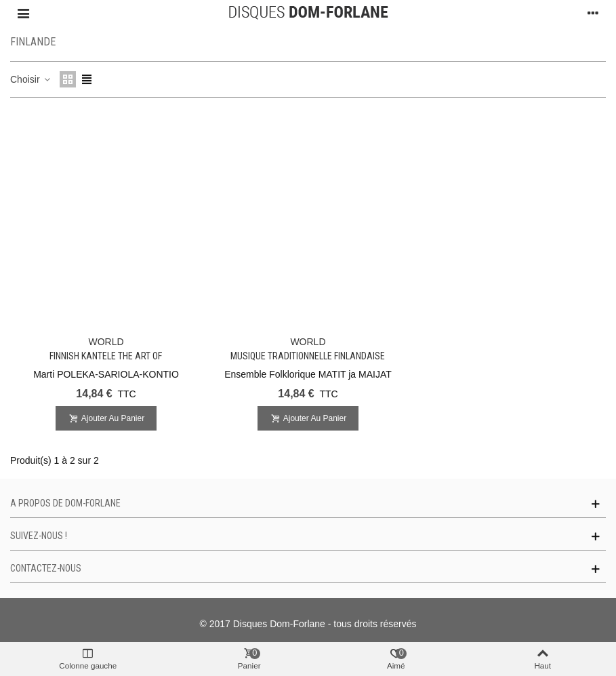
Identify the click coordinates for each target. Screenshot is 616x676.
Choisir (31, 79)
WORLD (106, 342)
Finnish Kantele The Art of (106, 356)
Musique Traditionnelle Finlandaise (308, 356)
